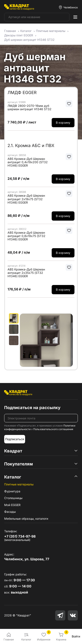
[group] (46, 340)
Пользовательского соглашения (53, 429)
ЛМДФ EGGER (22, 93)
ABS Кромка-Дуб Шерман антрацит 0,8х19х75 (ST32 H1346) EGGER (26, 236)
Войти (76, 636)
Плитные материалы (19, 484)
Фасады (10, 512)
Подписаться (15, 439)
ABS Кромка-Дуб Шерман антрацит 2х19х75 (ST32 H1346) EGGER (26, 199)
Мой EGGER (12, 505)
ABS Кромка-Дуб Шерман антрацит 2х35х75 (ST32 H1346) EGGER (26, 273)
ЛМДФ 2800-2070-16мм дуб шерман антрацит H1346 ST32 (29, 107)
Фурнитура (12, 491)
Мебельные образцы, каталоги (26, 519)
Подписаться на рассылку (32, 408)
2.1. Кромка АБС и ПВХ (31, 146)
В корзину (63, 123)
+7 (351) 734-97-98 (20, 536)
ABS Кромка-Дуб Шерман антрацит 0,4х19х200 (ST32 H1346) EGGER (28, 162)
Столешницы (13, 498)
